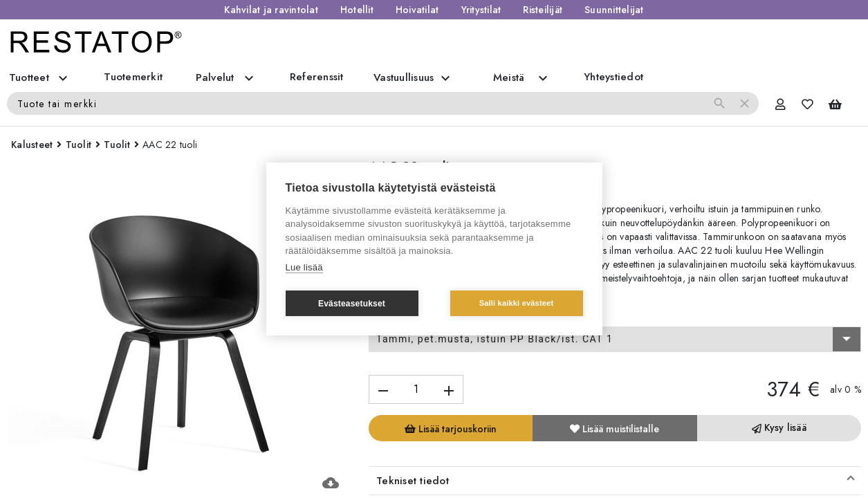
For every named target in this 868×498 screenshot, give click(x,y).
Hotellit (357, 10)
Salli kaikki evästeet (517, 303)
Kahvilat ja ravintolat (271, 10)
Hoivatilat (417, 10)
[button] (615, 481)
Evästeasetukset (352, 304)
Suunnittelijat (614, 10)
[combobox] (615, 340)
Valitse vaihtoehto (414, 314)
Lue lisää (304, 267)
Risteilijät (543, 10)
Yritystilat (481, 10)
